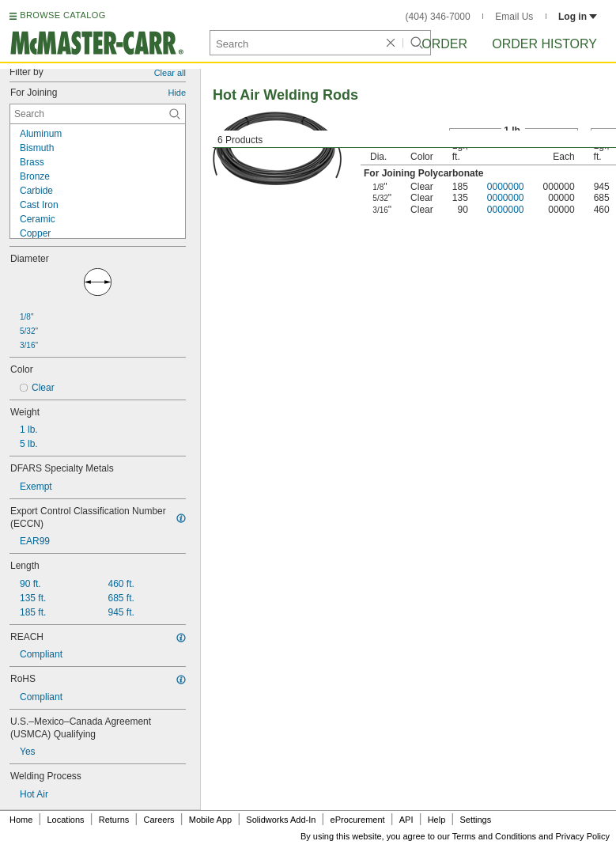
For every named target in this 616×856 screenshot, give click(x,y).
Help (437, 820)
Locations (66, 820)
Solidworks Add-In (281, 820)
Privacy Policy (583, 836)
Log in (578, 17)
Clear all (170, 73)
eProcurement (358, 820)
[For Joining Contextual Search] (98, 114)
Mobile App (210, 820)
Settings (475, 820)
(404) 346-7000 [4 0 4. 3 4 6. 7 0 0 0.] (438, 17)
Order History (544, 44)
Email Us (514, 17)
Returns (114, 820)
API (406, 820)
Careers (159, 820)
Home (21, 820)
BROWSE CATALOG (62, 15)
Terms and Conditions (494, 836)
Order (444, 44)
